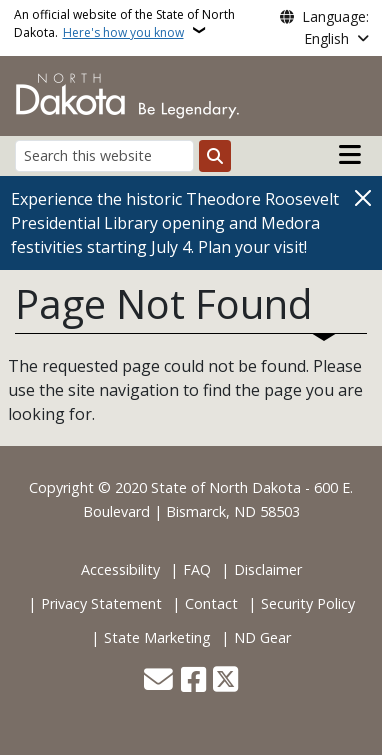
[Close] (363, 197)
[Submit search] (215, 156)
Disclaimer (268, 569)
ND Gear (262, 637)
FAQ (197, 569)
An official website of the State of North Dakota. (124, 23)
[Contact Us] (158, 681)
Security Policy (308, 603)
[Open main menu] (350, 155)
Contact (211, 603)
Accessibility (120, 569)
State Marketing (157, 637)
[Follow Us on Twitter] (225, 681)
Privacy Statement (101, 603)
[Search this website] (104, 155)
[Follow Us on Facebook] (193, 681)
